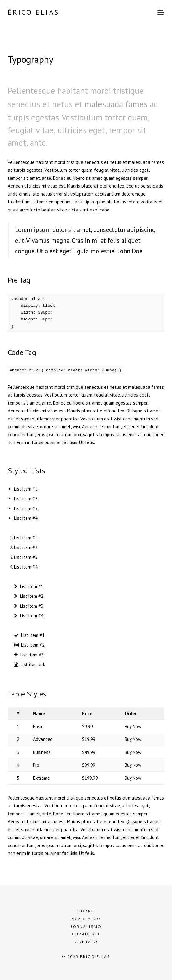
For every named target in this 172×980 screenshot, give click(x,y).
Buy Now (133, 726)
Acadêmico (86, 918)
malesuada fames (116, 104)
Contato (86, 941)
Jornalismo (86, 926)
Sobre (86, 911)
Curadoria (86, 934)
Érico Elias (33, 12)
